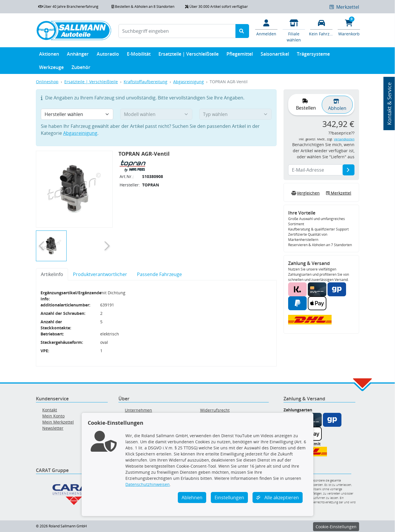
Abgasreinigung (189, 82)
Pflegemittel (240, 55)
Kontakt (50, 410)
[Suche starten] (242, 31)
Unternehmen (138, 410)
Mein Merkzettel (58, 422)
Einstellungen (229, 497)
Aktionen (49, 55)
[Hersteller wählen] (77, 114)
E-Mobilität (139, 55)
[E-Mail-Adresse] (349, 170)
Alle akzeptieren (278, 497)
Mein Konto (53, 416)
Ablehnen (192, 497)
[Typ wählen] (235, 114)
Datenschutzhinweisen (148, 484)
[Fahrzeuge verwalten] (321, 27)
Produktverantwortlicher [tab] (100, 274)
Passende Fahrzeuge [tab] (159, 274)
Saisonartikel (275, 55)
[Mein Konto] (266, 27)
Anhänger (78, 55)
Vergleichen (305, 193)
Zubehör (81, 69)
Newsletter (53, 428)
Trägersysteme (313, 55)
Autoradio (108, 55)
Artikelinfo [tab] (52, 274)
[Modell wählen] (156, 114)
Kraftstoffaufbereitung (146, 82)
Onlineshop (47, 82)
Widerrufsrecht (215, 410)
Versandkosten (344, 139)
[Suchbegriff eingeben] (177, 31)
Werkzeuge (51, 69)
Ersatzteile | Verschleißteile (189, 55)
